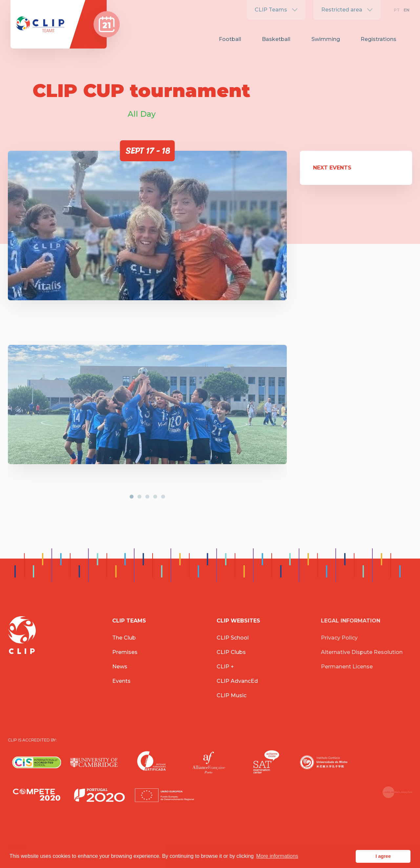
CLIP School (233, 638)
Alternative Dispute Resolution (362, 652)
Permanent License (347, 667)
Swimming (326, 39)
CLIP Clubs (231, 652)
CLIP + (225, 667)
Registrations (378, 39)
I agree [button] (383, 856)
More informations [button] (277, 856)
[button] (132, 497)
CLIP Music (231, 695)
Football (230, 39)
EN (407, 10)
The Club (124, 638)
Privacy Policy (339, 638)
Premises (125, 652)
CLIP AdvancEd (237, 681)
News (120, 667)
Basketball (276, 39)
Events (121, 681)
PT (397, 10)
